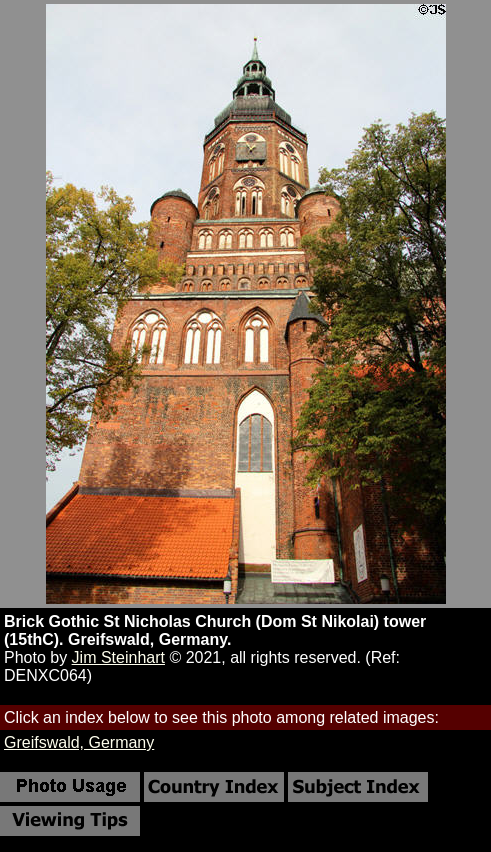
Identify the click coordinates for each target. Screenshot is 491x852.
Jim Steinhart (118, 657)
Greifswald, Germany (79, 742)
